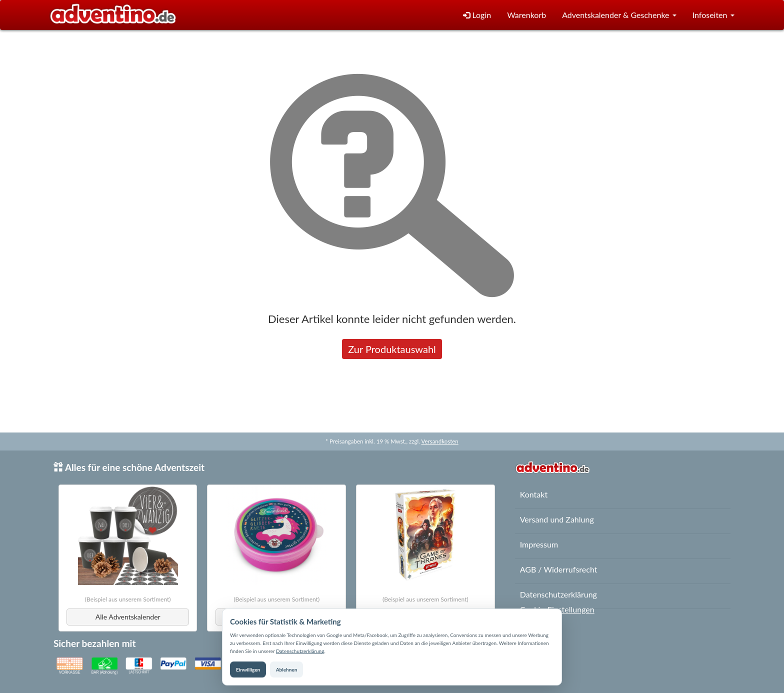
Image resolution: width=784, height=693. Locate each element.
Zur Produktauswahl (392, 349)
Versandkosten (439, 441)
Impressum (539, 544)
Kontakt (534, 494)
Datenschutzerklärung (300, 651)
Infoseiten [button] (713, 15)
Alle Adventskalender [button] (128, 617)
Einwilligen (248, 669)
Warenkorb (526, 15)
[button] (619, 15)
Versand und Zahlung (557, 519)
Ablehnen (287, 669)
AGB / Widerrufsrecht (559, 569)
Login (477, 15)
